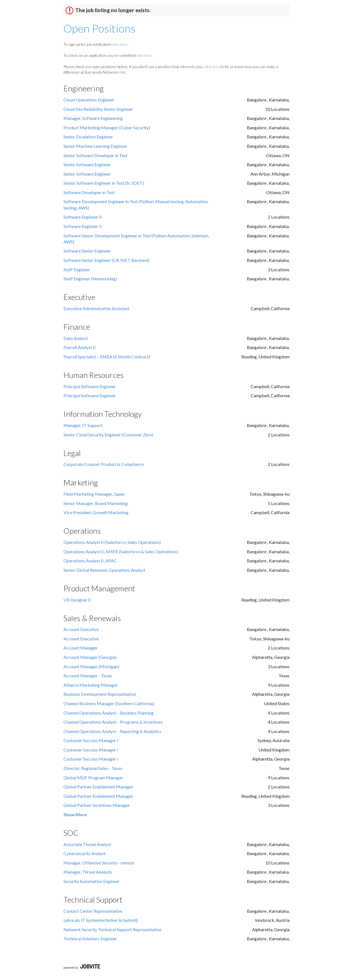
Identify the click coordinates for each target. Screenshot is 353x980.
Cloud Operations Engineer (89, 100)
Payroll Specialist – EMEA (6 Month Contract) (107, 357)
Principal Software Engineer (90, 386)
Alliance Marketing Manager (91, 685)
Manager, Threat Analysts (88, 872)
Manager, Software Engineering (93, 118)
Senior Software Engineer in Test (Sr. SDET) (104, 183)
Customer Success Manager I (91, 740)
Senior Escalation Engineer (88, 137)
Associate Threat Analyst (87, 844)
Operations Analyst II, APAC (90, 561)
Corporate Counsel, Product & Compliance (104, 464)
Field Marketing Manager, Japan (94, 494)
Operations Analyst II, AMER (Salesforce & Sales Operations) (121, 551)
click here (120, 44)
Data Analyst (76, 338)
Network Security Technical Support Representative (112, 929)
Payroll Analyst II (80, 347)
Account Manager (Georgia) (90, 657)
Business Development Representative (100, 694)
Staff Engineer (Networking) (90, 279)
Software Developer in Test (89, 192)
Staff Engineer (77, 269)
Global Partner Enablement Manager (98, 787)
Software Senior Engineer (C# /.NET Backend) (106, 260)
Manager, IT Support (83, 425)
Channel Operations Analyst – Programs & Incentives (113, 722)
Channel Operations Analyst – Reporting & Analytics (112, 731)
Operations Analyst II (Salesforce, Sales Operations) (112, 542)
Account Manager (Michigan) (91, 666)
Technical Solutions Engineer (90, 939)
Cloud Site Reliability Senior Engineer (98, 109)
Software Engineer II (83, 217)
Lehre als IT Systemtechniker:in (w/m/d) (101, 920)
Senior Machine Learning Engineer (95, 146)
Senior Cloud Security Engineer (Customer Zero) (108, 435)
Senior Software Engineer (87, 164)
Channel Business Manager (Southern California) (109, 703)
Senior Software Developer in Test (95, 155)
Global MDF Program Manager (93, 778)
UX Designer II (77, 600)
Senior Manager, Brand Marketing (96, 503)
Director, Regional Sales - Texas (93, 768)
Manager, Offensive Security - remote (99, 863)
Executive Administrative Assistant (96, 308)
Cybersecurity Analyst (85, 853)
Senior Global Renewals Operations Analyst (104, 570)
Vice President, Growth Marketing (96, 512)
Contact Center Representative (93, 911)
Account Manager (81, 648)
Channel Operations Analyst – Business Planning (109, 713)
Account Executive (81, 629)
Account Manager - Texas (88, 676)
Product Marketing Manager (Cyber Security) (107, 127)
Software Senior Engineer (87, 251)
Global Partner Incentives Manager (97, 805)
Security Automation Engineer (92, 881)
